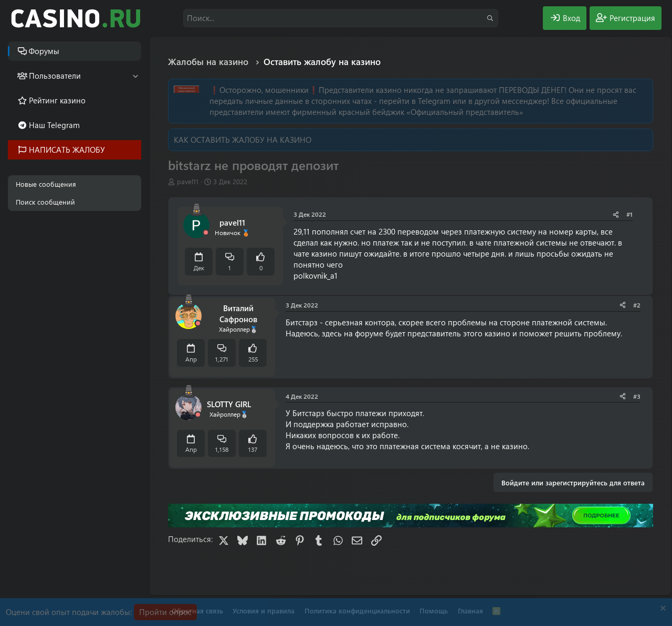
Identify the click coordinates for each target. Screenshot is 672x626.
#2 (637, 305)
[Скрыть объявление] (662, 609)
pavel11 (188, 181)
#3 (637, 396)
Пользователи (55, 76)
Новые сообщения (46, 184)
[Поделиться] (616, 214)
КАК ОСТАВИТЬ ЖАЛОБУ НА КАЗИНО (243, 140)
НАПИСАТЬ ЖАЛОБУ (67, 150)
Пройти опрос (165, 612)
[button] (135, 76)
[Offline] (206, 233)
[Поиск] (341, 18)
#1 (629, 214)
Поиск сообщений (45, 202)
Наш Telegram (54, 125)
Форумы (44, 51)
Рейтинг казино (57, 100)
